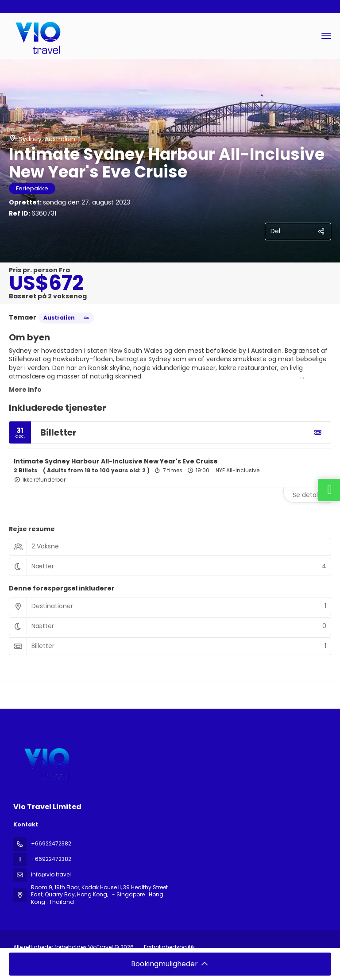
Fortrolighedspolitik (169, 947)
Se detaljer (309, 495)
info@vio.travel (51, 874)
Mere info (25, 390)
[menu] (326, 36)
